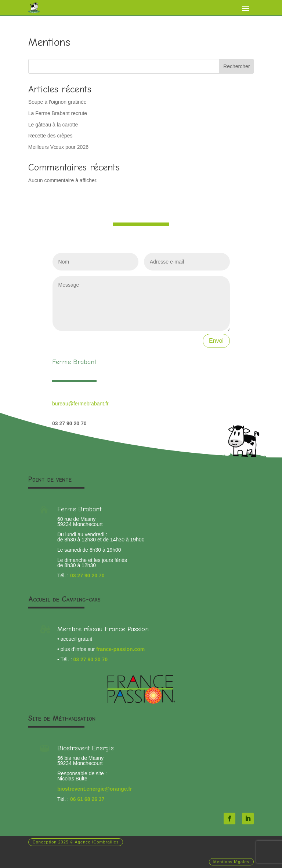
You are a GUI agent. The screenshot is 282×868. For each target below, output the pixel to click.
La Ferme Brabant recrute (58, 113)
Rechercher (236, 66)
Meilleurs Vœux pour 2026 (58, 147)
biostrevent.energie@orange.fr (95, 789)
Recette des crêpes (50, 136)
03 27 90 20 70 (87, 575)
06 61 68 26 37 (87, 799)
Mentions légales (232, 862)
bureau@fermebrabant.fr (80, 404)
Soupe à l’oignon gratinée (57, 102)
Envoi (216, 341)
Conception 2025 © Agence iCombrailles (76, 842)
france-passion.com (120, 649)
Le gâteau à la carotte (53, 125)
